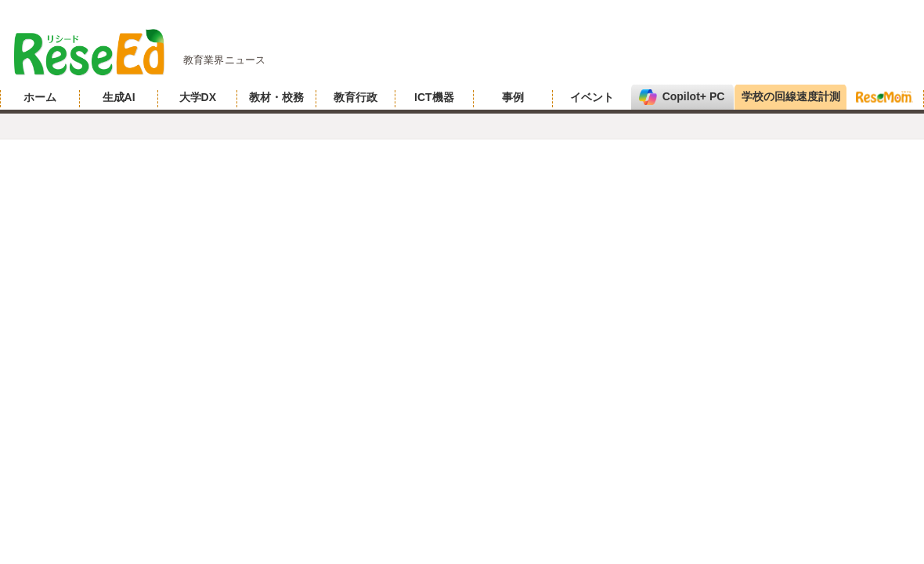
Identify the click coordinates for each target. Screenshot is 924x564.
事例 (513, 97)
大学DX (198, 97)
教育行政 (356, 97)
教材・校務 (276, 97)
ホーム (40, 97)
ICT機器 (434, 97)
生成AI (119, 97)
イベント (592, 97)
